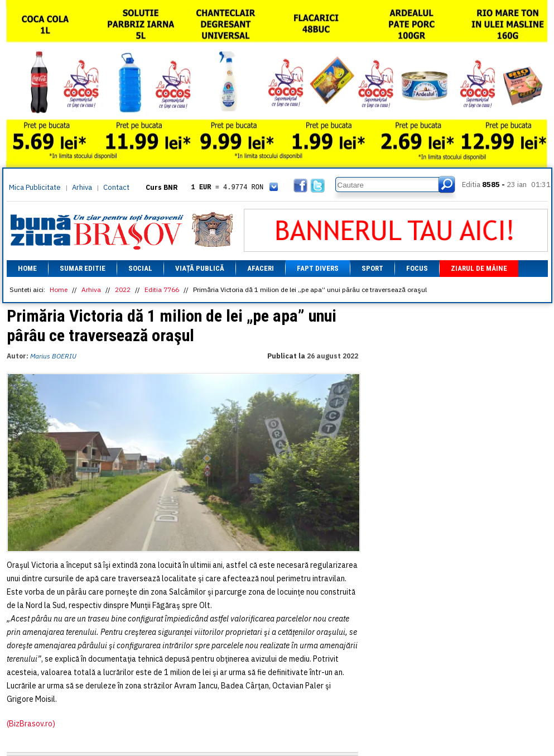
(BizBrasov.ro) (31, 724)
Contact (116, 187)
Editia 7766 (162, 290)
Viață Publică (200, 268)
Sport (372, 268)
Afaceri (261, 268)
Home (27, 268)
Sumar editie (83, 268)
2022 (123, 290)
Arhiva (82, 187)
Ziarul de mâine (479, 268)
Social (140, 268)
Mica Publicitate (35, 187)
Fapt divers (318, 268)
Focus (417, 268)
